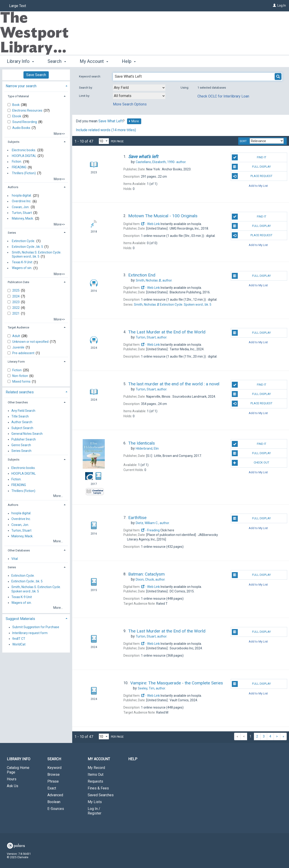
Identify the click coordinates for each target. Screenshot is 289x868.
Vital (15, 559)
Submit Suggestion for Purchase (36, 627)
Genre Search (21, 445)
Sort (243, 141)
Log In (282, 5)
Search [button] (57, 61)
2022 (16, 308)
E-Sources (56, 809)
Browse (54, 775)
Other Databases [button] (19, 550)
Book (16, 105)
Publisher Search (24, 439)
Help (133, 759)
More (134, 121)
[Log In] (274, 5)
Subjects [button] (14, 142)
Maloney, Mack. (23, 218)
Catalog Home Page (18, 770)
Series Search (21, 451)
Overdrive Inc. (22, 201)
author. (161, 162)
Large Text (18, 6)
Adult (17, 336)
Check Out (251, 463)
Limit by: (85, 96)
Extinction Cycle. (23, 241)
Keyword (54, 768)
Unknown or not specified (31, 342)
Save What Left (111, 121)
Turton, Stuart (22, 213)
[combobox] (139, 88)
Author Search (22, 422)
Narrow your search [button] (21, 86)
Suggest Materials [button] (20, 619)
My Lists (95, 802)
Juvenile (19, 347)
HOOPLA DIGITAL (24, 156)
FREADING (19, 167)
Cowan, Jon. (21, 207)
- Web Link (151, 224)
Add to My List (258, 186)
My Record (96, 768)
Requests (95, 781)
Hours (12, 779)
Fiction (17, 370)
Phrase (53, 781)
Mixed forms (22, 382)
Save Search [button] (36, 75)
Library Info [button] (20, 61)
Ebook (17, 116)
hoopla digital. (22, 196)
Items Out (96, 775)
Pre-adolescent (24, 353)
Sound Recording (25, 122)
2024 (16, 296)
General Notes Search (27, 434)
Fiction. (17, 162)
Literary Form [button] (16, 362)
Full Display (251, 167)
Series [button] (12, 233)
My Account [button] (94, 61)
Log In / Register (95, 811)
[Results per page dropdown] (104, 141)
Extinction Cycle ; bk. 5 (27, 247)
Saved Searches (101, 795)
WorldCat (19, 644)
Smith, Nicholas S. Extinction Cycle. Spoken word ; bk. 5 (37, 254)
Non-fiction (20, 376)
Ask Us (13, 786)
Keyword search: (90, 76)
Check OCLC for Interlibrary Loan (223, 96)
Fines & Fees (98, 788)
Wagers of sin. (22, 268)
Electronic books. (24, 150)
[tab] (36, 86)
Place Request (252, 176)
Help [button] (129, 61)
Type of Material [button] (18, 96)
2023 (16, 302)
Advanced (55, 795)
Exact (52, 788)
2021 (16, 313)
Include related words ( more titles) (106, 130)
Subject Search (22, 428)
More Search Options (130, 104)
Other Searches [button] (18, 402)
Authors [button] (13, 187)
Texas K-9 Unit (22, 262)
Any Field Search (23, 411)
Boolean (54, 802)
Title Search (20, 417)
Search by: (86, 88)
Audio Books (22, 128)
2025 (16, 290)
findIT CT (19, 639)
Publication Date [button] (18, 282)
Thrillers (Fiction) (24, 173)
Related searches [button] (20, 392)
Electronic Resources (28, 110)
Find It (249, 157)
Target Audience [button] (18, 327)
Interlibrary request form (30, 633)
